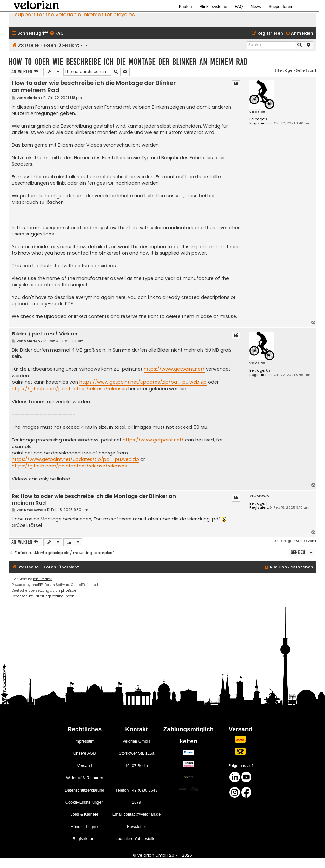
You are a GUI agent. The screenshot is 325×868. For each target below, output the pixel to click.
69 (268, 119)
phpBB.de (69, 590)
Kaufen (186, 7)
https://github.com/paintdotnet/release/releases (69, 389)
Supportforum (281, 7)
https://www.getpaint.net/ (174, 369)
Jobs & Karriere (84, 814)
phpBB (37, 585)
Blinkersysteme (213, 7)
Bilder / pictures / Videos (44, 334)
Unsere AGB (85, 753)
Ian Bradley (42, 579)
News (256, 7)
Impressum (85, 741)
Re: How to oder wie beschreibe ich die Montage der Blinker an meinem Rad (94, 500)
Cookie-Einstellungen (85, 802)
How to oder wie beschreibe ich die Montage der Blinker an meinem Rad (128, 62)
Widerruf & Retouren (85, 778)
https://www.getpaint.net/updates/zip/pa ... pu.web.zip (143, 382)
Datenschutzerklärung (84, 790)
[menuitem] (56, 33)
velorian (257, 112)
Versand (85, 766)
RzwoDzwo (259, 496)
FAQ (239, 7)
